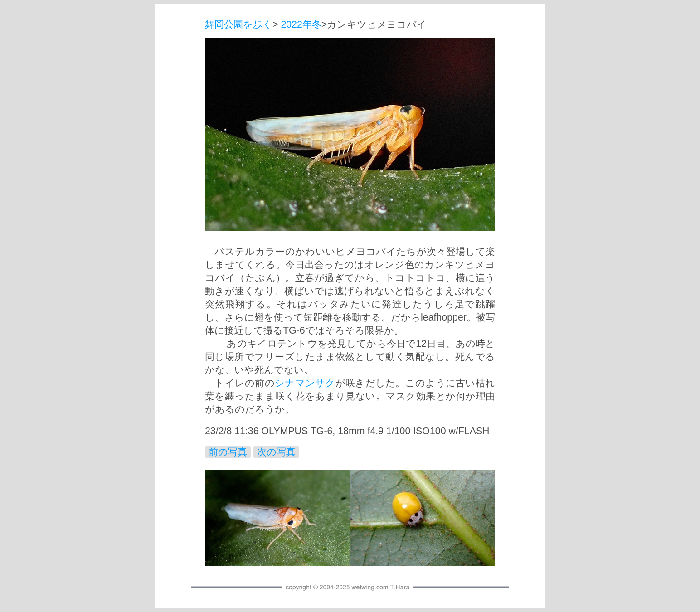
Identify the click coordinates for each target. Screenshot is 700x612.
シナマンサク (305, 383)
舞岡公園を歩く (239, 24)
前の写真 (228, 452)
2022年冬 (301, 24)
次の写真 (276, 452)
